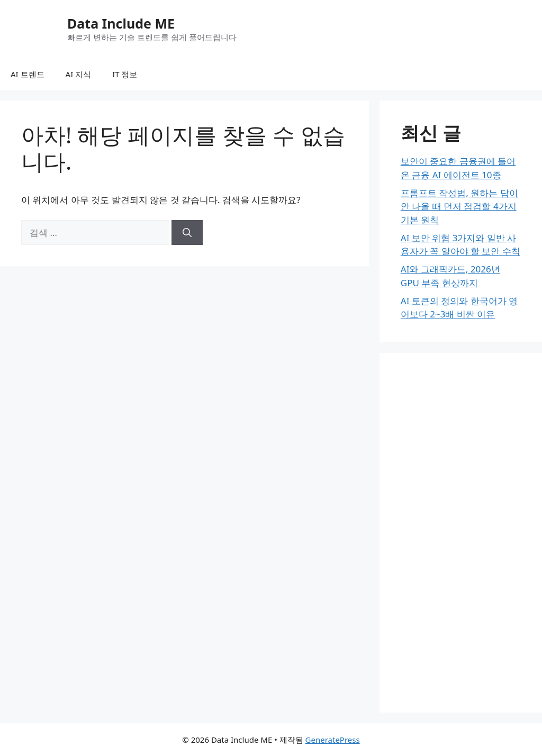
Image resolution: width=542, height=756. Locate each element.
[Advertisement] (461, 533)
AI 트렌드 (28, 74)
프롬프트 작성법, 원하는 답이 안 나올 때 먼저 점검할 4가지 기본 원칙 (459, 206)
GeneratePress (333, 740)
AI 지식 (79, 74)
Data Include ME (121, 23)
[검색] (187, 233)
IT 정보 (125, 74)
